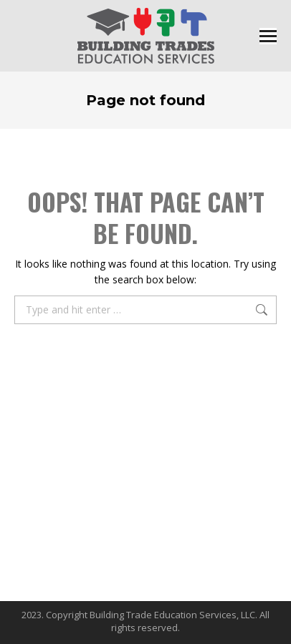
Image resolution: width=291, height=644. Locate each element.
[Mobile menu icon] (268, 36)
